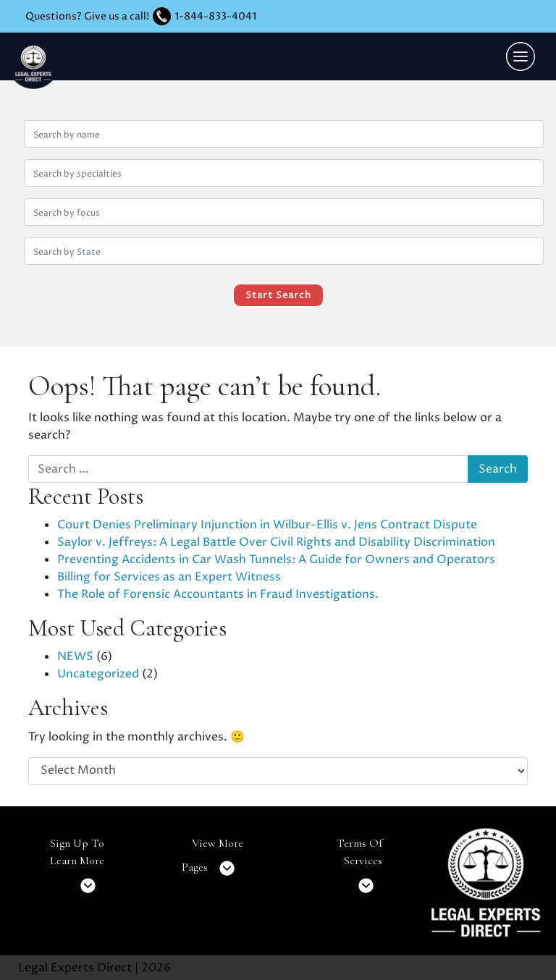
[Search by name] (284, 134)
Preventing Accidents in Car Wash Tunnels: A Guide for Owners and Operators (276, 559)
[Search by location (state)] (284, 251)
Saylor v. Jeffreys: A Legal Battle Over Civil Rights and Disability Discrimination (276, 542)
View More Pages (212, 860)
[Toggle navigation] (521, 56)
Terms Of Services (359, 869)
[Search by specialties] (284, 173)
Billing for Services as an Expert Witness (169, 577)
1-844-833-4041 (215, 16)
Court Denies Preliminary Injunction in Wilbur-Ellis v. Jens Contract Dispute (267, 525)
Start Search (278, 295)
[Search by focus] (284, 212)
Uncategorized (98, 674)
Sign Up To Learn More (77, 869)
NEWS (75, 656)
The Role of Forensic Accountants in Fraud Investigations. (218, 594)
